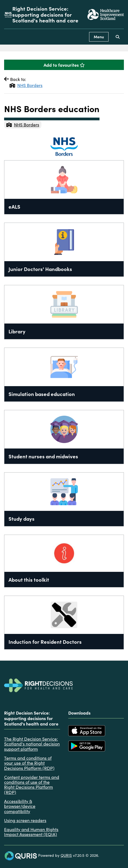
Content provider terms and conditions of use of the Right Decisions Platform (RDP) (32, 784)
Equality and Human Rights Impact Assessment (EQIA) (31, 832)
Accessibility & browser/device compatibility (20, 806)
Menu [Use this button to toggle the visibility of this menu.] (99, 37)
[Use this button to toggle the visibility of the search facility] (118, 37)
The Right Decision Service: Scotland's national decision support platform (32, 744)
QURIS (66, 855)
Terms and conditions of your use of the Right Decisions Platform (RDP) (29, 763)
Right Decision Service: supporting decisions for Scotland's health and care (45, 14)
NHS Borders (26, 85)
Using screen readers (25, 820)
